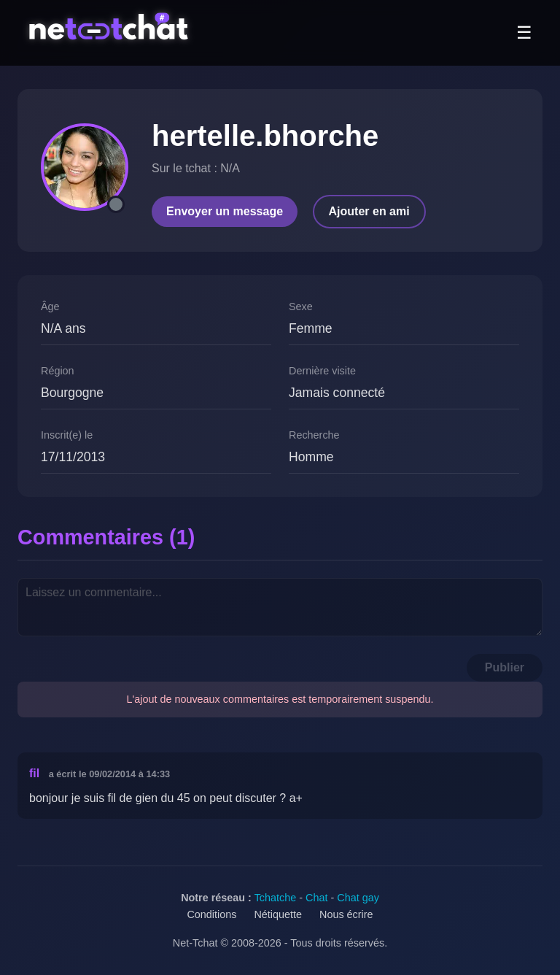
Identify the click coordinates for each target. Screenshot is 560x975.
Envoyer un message (225, 211)
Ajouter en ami (369, 211)
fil (34, 773)
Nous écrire (346, 914)
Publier (505, 667)
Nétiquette (278, 914)
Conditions (211, 914)
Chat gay (358, 898)
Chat (316, 898)
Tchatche (276, 898)
